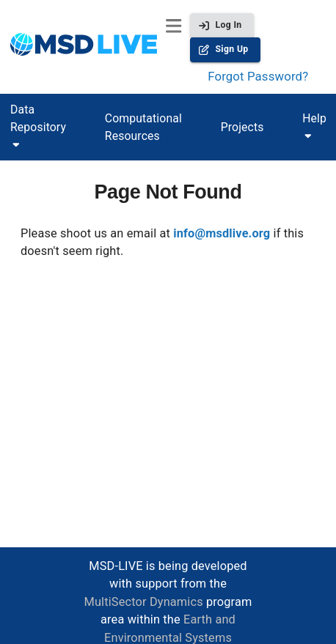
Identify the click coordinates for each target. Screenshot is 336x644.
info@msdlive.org (222, 233)
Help (314, 118)
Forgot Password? (258, 76)
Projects (242, 127)
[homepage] (84, 47)
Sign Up (225, 49)
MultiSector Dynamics (144, 602)
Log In (222, 25)
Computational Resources (143, 127)
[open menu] (174, 26)
